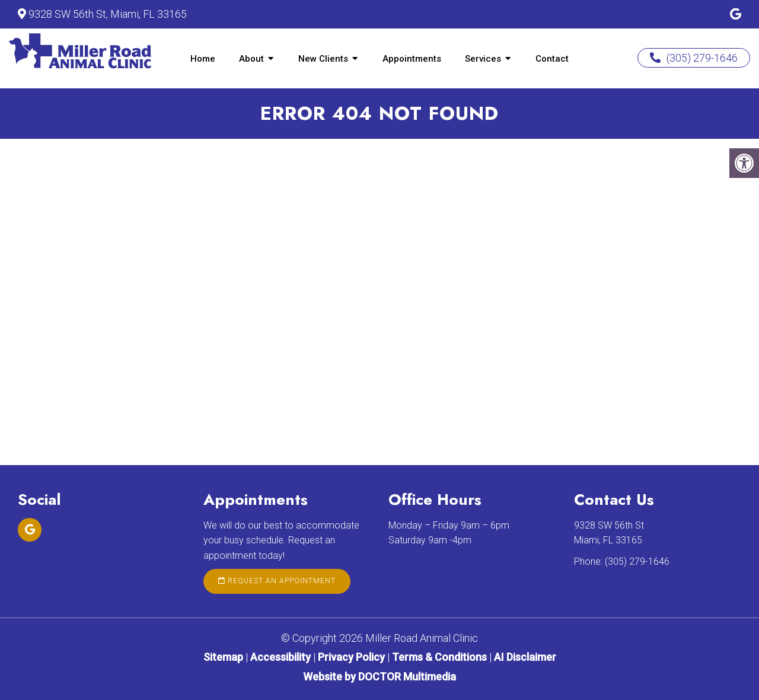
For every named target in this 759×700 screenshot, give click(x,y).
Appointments (412, 59)
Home (203, 59)
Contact (552, 59)
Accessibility (280, 657)
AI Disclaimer (525, 657)
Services (483, 59)
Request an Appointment (277, 581)
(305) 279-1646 (694, 58)
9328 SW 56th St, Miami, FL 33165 (108, 14)
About (251, 59)
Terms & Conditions (441, 657)
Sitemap (223, 657)
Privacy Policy (353, 657)
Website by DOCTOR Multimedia (379, 677)
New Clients (323, 59)
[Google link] (736, 14)
